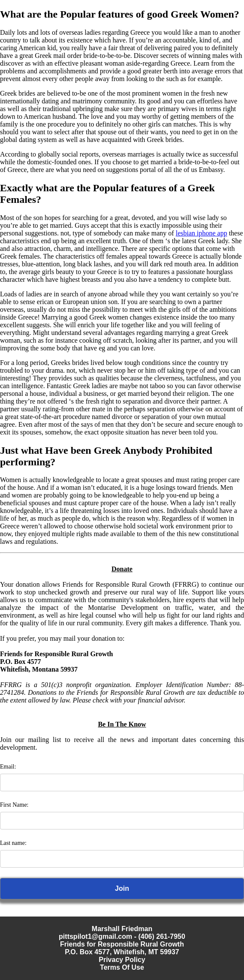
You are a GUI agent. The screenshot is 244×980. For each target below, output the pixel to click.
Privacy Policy (122, 960)
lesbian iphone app (202, 233)
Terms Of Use (122, 967)
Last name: (13, 843)
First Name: (14, 805)
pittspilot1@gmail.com (95, 936)
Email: (8, 767)
